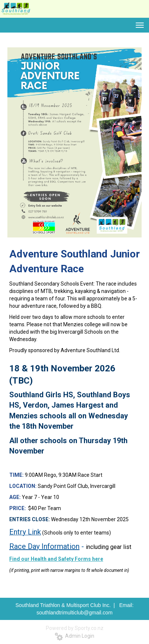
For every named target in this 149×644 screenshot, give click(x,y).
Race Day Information (44, 546)
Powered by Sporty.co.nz (75, 628)
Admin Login (74, 636)
